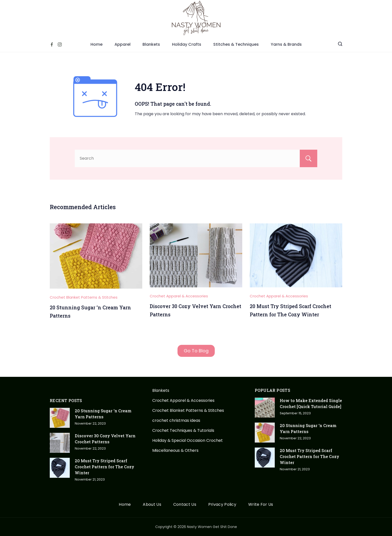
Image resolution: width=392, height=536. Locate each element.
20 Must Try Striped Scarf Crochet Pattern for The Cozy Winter (104, 467)
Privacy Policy (222, 505)
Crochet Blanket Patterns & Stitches (84, 297)
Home (96, 44)
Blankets (151, 44)
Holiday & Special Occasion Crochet (187, 440)
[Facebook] (52, 44)
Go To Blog (196, 351)
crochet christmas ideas (176, 420)
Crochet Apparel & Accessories (179, 296)
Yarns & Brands (286, 44)
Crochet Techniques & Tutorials (183, 430)
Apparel (122, 44)
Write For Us (261, 505)
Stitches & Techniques (236, 44)
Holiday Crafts (187, 44)
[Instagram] (60, 44)
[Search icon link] (340, 44)
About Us (152, 505)
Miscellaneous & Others (175, 450)
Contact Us (185, 505)
